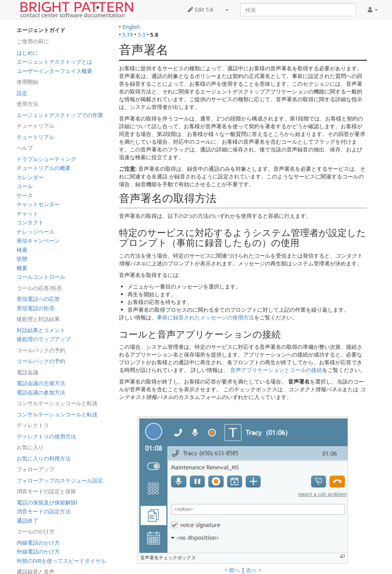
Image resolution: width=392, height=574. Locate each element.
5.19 (128, 35)
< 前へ (232, 570)
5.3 (142, 35)
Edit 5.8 (200, 9)
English (131, 27)
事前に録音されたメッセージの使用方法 (205, 317)
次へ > (254, 570)
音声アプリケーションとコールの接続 (276, 370)
